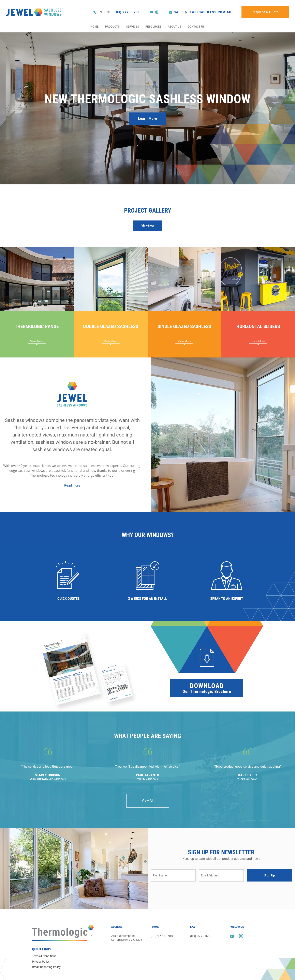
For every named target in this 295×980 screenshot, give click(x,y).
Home (94, 27)
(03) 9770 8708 (119, 12)
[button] (148, 226)
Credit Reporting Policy (46, 967)
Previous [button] (8, 108)
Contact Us (196, 27)
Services (132, 27)
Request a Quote (265, 12)
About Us (174, 27)
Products (112, 27)
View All (148, 801)
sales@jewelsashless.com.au (203, 12)
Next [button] (287, 108)
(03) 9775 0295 (201, 935)
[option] (147, 108)
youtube (151, 12)
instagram (157, 12)
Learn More (148, 119)
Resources (153, 27)
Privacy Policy (41, 962)
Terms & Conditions (44, 956)
